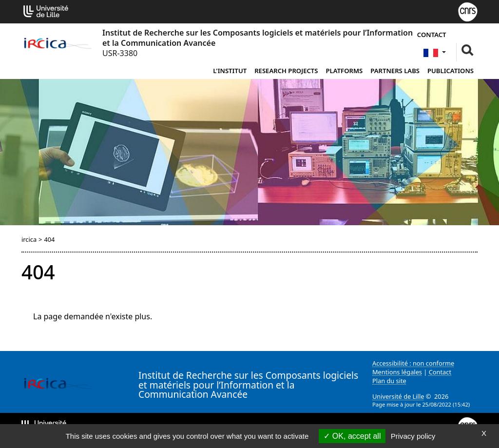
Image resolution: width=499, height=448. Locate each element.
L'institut (230, 71)
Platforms (345, 71)
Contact (432, 35)
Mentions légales (397, 372)
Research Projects (286, 71)
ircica (29, 239)
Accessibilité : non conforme (413, 363)
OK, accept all (352, 436)
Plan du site (389, 381)
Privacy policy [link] (413, 436)
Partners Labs (395, 71)
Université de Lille (398, 396)
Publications (451, 71)
